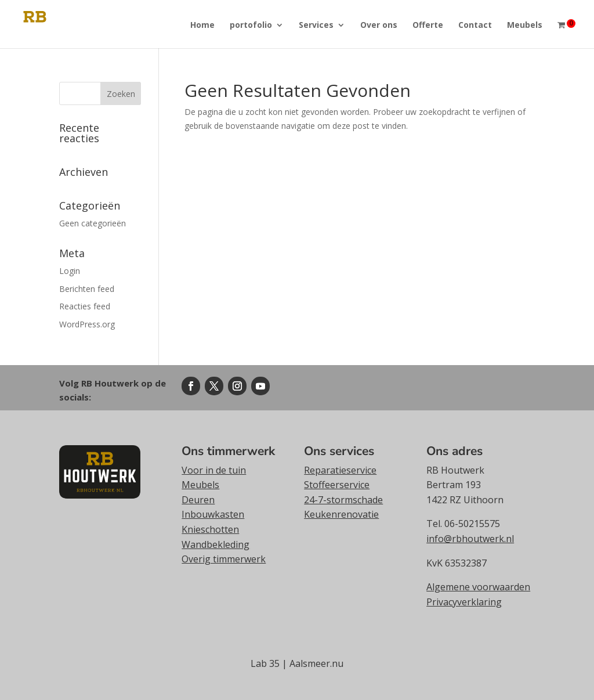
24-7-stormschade (343, 500)
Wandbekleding (215, 544)
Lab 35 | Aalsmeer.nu (297, 663)
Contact (475, 26)
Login (70, 271)
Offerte (428, 26)
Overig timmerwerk (224, 559)
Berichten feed (87, 289)
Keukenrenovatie (341, 514)
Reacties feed (85, 306)
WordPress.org (87, 324)
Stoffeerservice (337, 485)
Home (202, 26)
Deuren (198, 500)
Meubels (525, 26)
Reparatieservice (340, 470)
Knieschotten (210, 529)
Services (316, 26)
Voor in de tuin (214, 470)
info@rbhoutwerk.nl (470, 539)
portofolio (251, 26)
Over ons (379, 26)
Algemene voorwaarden (478, 587)
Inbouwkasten (213, 514)
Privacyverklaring (464, 602)
